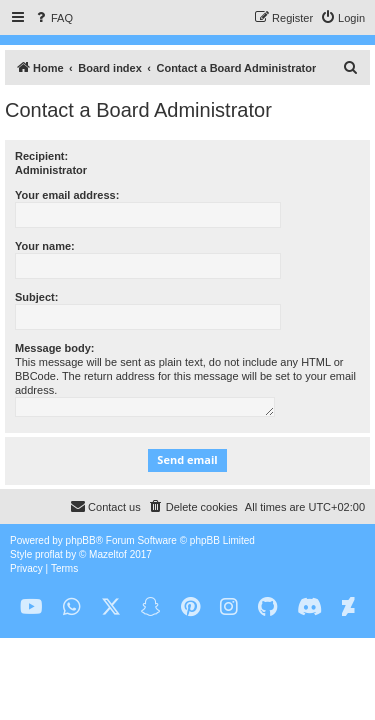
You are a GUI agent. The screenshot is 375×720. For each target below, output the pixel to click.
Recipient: (41, 156)
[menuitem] (53, 18)
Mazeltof (108, 554)
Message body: (54, 348)
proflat (49, 554)
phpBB (81, 540)
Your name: (45, 246)
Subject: (36, 297)
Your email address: (67, 195)
